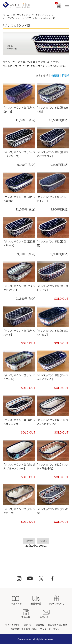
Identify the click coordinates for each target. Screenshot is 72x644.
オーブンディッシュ (41, 15)
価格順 (55, 75)
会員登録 (40, 625)
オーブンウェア (20, 15)
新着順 (66, 75)
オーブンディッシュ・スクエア (17, 18)
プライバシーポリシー (51, 629)
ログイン (28, 625)
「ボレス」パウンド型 (45, 18)
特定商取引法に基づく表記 (24, 629)
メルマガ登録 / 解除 (57, 625)
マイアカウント (13, 625)
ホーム (6, 15)
